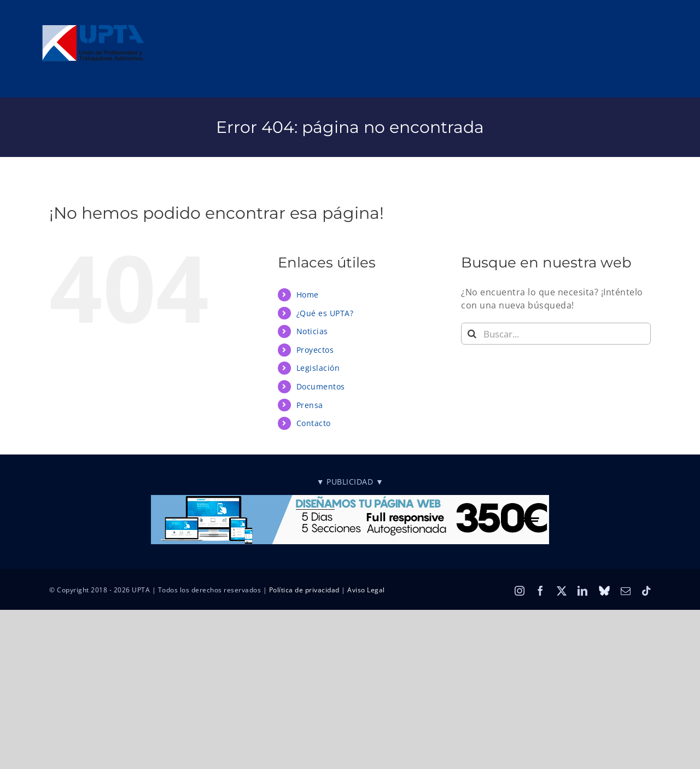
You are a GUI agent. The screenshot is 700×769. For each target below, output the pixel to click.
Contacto (314, 423)
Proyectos (315, 350)
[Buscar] (472, 334)
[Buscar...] (556, 334)
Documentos (321, 386)
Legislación (318, 368)
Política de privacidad (304, 590)
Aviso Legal (366, 590)
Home (308, 295)
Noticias (312, 331)
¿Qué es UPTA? (325, 313)
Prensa (310, 405)
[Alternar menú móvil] (678, 17)
